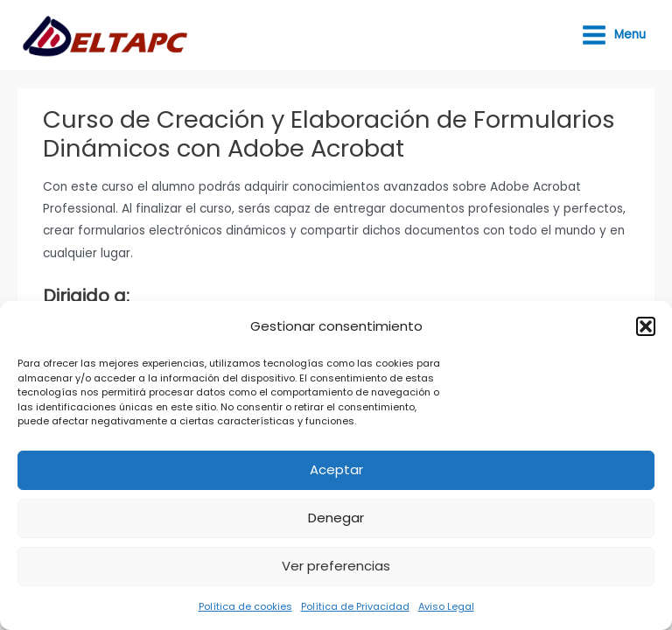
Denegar (336, 518)
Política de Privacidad (355, 606)
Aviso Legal (446, 606)
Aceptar (336, 469)
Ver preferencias (336, 566)
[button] (646, 326)
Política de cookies (245, 606)
